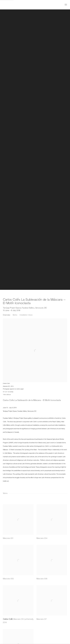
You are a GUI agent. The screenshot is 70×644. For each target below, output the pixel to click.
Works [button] (15, 315)
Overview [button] (7, 315)
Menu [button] (66, 5)
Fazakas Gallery (11, 5)
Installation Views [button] (26, 315)
